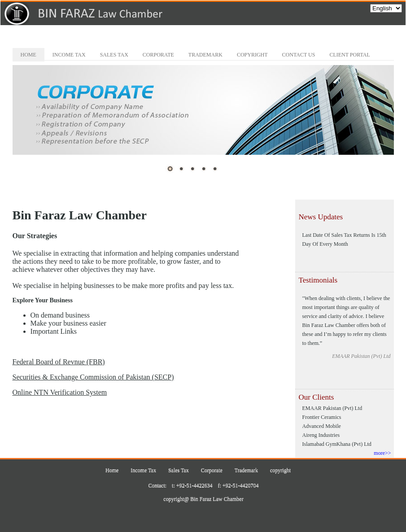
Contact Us (299, 55)
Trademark (205, 55)
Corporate (158, 55)
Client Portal (349, 55)
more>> (382, 453)
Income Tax (69, 55)
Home (28, 55)
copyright (252, 55)
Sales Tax (114, 55)
